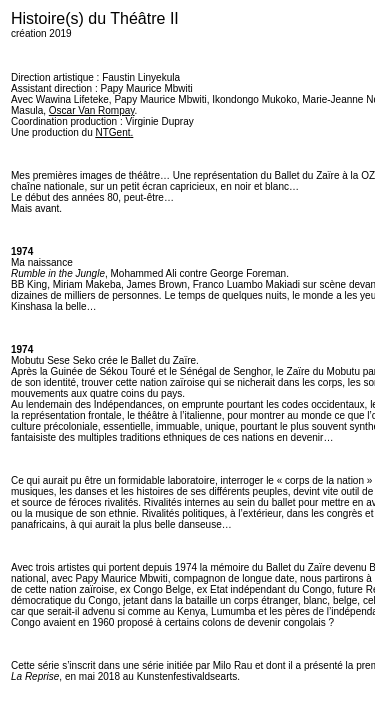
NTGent (113, 132)
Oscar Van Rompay (92, 110)
